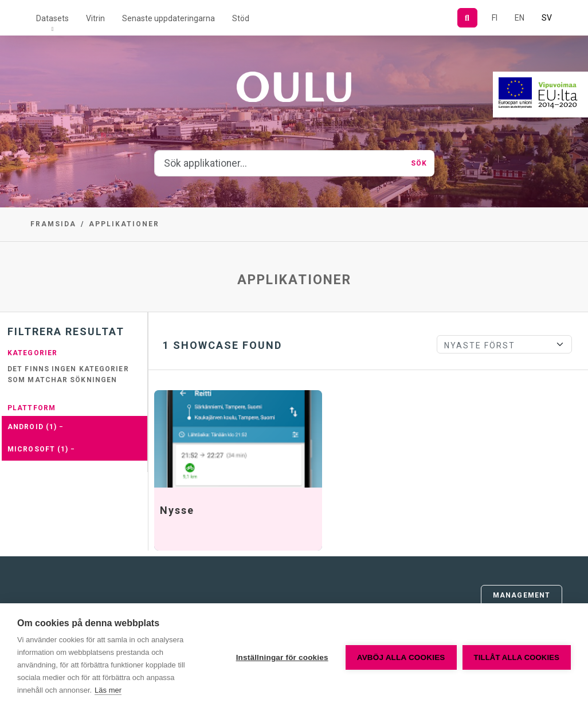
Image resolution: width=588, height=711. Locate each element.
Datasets (52, 18)
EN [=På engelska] (520, 18)
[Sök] (467, 18)
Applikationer (124, 224)
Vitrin (95, 18)
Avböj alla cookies (401, 657)
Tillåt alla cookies (517, 657)
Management (522, 595)
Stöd (241, 18)
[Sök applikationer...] (280, 163)
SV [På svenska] (547, 18)
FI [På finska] (495, 18)
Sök (419, 163)
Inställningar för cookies (282, 657)
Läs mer (108, 690)
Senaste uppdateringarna (168, 18)
